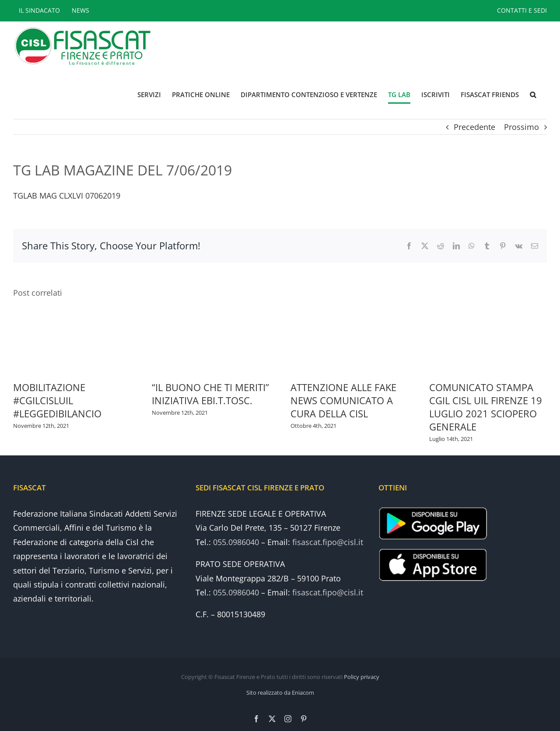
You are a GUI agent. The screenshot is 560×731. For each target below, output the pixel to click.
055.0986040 (236, 542)
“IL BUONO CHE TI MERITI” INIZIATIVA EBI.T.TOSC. (210, 394)
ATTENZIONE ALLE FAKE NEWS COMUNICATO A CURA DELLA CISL (343, 400)
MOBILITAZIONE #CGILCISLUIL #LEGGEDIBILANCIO (57, 400)
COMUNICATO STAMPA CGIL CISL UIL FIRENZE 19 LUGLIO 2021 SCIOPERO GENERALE (486, 407)
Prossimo (521, 127)
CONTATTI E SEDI (522, 10)
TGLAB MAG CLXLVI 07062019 (67, 196)
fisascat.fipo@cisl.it (328, 542)
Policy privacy (362, 677)
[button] (533, 95)
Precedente (474, 127)
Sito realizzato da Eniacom (280, 693)
